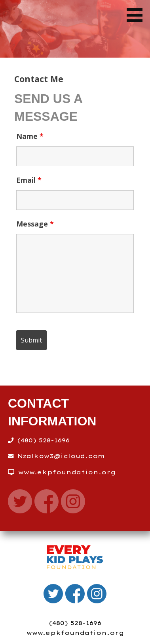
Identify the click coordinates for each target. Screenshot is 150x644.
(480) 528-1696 (75, 623)
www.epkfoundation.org (75, 633)
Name (30, 136)
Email (29, 180)
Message (35, 224)
